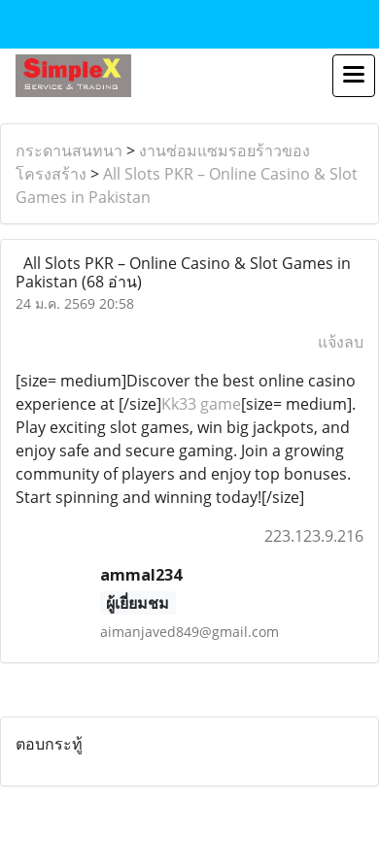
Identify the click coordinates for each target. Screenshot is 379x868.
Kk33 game (201, 404)
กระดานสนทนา (69, 150)
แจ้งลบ (341, 342)
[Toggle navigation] (354, 76)
